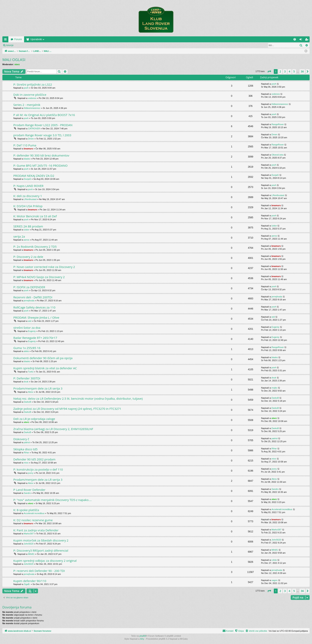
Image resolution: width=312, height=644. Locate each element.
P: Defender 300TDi (27, 378)
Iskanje (10, 45)
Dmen (31, 139)
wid (30, 321)
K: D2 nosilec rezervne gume (33, 520)
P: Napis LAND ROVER (28, 186)
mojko (274, 388)
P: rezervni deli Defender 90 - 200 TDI (39, 571)
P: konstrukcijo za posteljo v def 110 (38, 469)
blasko (27, 159)
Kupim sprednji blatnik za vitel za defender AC (45, 368)
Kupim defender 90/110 (30, 581)
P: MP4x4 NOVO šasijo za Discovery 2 (39, 277)
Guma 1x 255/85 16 (27, 348)
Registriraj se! (40, 45)
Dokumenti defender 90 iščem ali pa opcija (43, 358)
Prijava (23, 45)
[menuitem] (295, 39)
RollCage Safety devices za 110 (34, 307)
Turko (31, 372)
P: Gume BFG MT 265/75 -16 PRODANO (40, 165)
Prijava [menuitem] (302, 40)
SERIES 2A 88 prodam (28, 226)
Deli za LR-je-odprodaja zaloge (34, 419)
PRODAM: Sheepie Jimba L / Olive (36, 317)
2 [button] (280, 71)
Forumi (46, 39)
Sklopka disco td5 (25, 449)
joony (31, 473)
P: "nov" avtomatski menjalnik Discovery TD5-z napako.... (53, 500)
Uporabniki (64, 39)
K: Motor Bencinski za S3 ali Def (35, 216)
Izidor (27, 230)
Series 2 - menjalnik (27, 105)
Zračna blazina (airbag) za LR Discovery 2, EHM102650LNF (53, 429)
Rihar (26, 453)
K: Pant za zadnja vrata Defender (36, 530)
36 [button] (302, 71)
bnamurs (28, 149)
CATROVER (34, 129)
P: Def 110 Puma (25, 145)
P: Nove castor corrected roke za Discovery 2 (44, 267)
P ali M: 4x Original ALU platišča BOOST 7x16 (44, 115)
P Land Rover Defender (29, 490)
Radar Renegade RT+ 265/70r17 (35, 338)
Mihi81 (31, 554)
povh (26, 88)
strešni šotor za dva (27, 328)
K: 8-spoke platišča (26, 510)
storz (17, 64)
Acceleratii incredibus (34, 513)
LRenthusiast (30, 199)
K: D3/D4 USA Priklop (28, 206)
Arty (142, 639)
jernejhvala (29, 301)
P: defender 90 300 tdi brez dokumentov (41, 155)
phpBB (143, 636)
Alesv (31, 392)
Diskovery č (21, 439)
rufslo (274, 560)
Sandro (27, 493)
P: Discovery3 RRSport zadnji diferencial (41, 550)
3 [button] (285, 71)
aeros (27, 240)
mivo (26, 463)
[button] (269, 72)
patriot (27, 442)
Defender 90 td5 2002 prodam (34, 459)
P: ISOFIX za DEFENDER (29, 287)
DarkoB (28, 402)
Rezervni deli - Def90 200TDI (33, 297)
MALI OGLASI (14, 60)
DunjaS (27, 179)
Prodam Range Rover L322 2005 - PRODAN (43, 125)
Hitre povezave (6, 40)
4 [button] (290, 71)
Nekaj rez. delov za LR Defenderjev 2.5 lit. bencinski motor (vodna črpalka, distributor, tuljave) (78, 398)
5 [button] (294, 71)
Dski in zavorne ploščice (30, 95)
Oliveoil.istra (278, 155)
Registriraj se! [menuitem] (308, 40)
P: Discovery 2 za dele (28, 257)
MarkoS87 (29, 534)
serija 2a (19, 236)
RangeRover (278, 124)
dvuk (26, 382)
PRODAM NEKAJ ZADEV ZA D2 (34, 176)
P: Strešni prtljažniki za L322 (33, 84)
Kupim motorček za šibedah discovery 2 (41, 540)
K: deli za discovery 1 (28, 196)
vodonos (32, 98)
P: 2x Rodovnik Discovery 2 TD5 (35, 247)
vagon (275, 580)
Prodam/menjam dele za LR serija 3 (38, 388)
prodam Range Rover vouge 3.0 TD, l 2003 (42, 135)
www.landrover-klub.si (22, 39)
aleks (26, 351)
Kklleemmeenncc (32, 108)
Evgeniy (32, 331)
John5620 (29, 544)
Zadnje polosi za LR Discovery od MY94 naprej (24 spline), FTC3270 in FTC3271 (67, 409)
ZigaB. (27, 584)
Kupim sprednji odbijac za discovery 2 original (45, 561)
